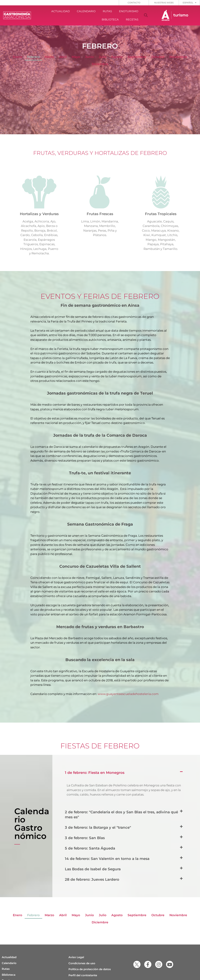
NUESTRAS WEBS (164, 3)
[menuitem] (189, 3)
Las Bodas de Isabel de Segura (93, 869)
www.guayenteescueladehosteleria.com (128, 694)
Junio (89, 57)
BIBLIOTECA (110, 19)
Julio (103, 57)
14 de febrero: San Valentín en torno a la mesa (107, 859)
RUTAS (107, 11)
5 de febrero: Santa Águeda (90, 848)
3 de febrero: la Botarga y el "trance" (98, 827)
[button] (146, 15)
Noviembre (178, 57)
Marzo (49, 57)
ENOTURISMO (129, 11)
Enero (18, 57)
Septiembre (137, 57)
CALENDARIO (86, 11)
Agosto (117, 57)
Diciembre (100, 64)
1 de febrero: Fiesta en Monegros (95, 773)
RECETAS (132, 19)
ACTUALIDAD (61, 11)
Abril (63, 57)
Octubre (158, 57)
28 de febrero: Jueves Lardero (92, 879)
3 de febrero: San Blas (85, 838)
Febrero (33, 57)
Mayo (76, 57)
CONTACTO (134, 3)
